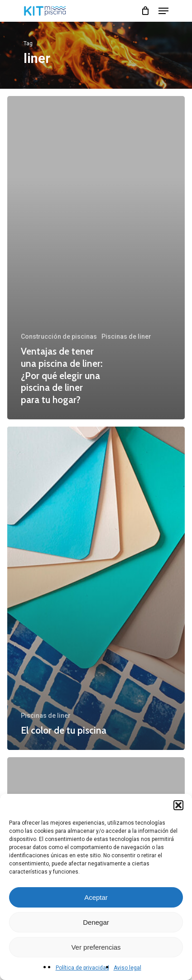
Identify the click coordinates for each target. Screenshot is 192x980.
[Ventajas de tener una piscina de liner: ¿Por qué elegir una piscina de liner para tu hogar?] (96, 258)
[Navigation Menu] (163, 11)
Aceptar (96, 897)
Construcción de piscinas (59, 336)
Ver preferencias (96, 947)
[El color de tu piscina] (96, 588)
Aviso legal (127, 968)
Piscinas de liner (126, 336)
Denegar (96, 922)
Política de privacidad (82, 968)
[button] (178, 805)
